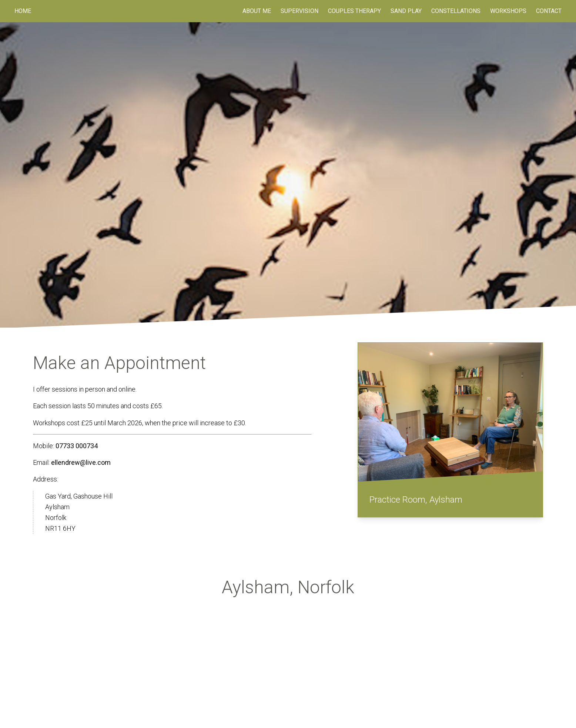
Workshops (508, 11)
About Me (257, 11)
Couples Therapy (354, 11)
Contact (549, 11)
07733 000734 (77, 446)
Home (23, 11)
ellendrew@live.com (81, 462)
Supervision (299, 11)
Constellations (456, 11)
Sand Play (406, 11)
